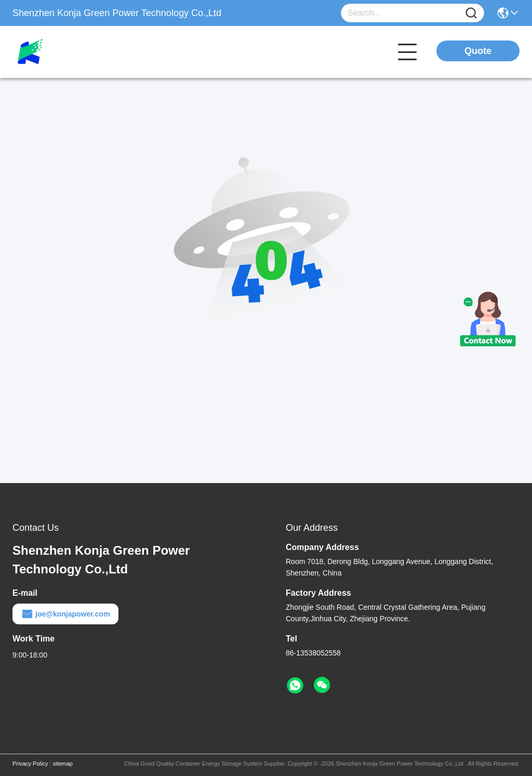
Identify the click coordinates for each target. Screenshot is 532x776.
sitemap (63, 764)
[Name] (471, 13)
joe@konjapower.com (65, 614)
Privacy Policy (30, 764)
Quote (478, 51)
